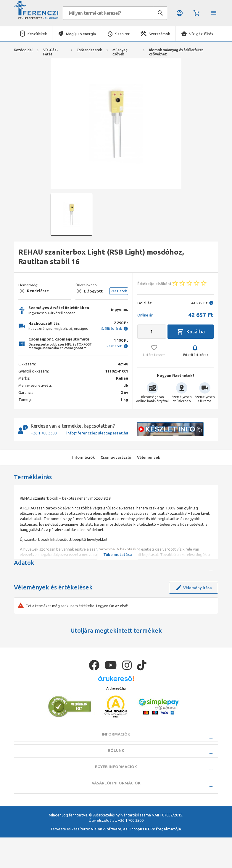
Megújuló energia (81, 34)
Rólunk (116, 796)
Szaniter (122, 34)
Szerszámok (159, 34)
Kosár (197, 13)
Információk (116, 779)
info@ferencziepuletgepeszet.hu (97, 433)
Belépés (180, 13)
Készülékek (37, 34)
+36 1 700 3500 (44, 433)
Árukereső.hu (116, 734)
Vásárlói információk (116, 828)
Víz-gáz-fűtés (201, 34)
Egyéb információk (116, 812)
